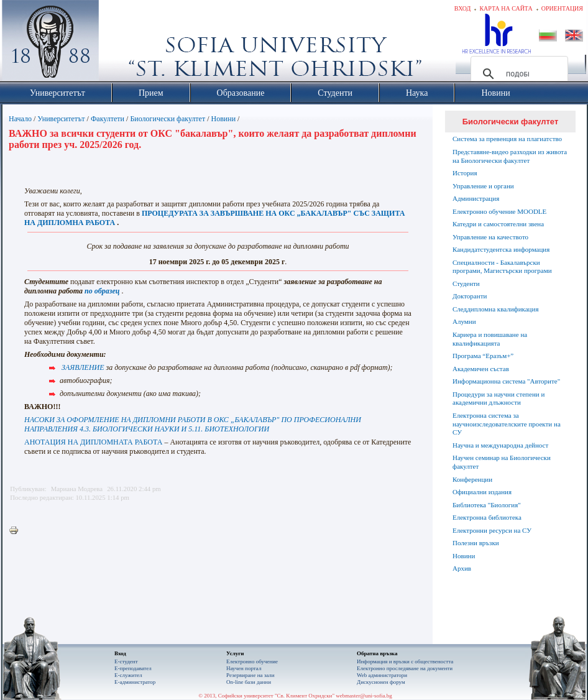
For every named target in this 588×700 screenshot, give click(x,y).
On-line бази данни (249, 682)
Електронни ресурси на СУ (492, 530)
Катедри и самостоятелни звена (498, 224)
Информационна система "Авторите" (506, 381)
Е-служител (128, 675)
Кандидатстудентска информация (501, 249)
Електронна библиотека (487, 517)
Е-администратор (135, 682)
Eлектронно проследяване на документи (405, 668)
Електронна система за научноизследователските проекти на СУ (507, 424)
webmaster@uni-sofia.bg (364, 696)
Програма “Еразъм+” (483, 356)
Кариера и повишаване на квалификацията (490, 339)
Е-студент (126, 661)
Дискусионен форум (381, 682)
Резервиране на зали (250, 675)
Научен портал (244, 668)
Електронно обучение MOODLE (499, 211)
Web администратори (382, 675)
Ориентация (562, 8)
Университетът (61, 119)
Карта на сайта (506, 8)
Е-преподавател (133, 668)
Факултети (108, 119)
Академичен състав (481, 369)
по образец (102, 291)
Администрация (476, 198)
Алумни (464, 321)
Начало (20, 119)
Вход (463, 8)
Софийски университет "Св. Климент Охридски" (121, 44)
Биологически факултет (168, 119)
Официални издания (482, 492)
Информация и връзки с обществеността (405, 661)
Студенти (466, 283)
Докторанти (470, 296)
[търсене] (517, 74)
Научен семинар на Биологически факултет (502, 462)
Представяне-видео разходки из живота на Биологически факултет (510, 156)
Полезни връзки (476, 543)
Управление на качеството (490, 237)
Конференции (472, 479)
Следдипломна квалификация (495, 309)
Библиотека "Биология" (487, 505)
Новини (224, 119)
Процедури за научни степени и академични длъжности (498, 398)
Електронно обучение (252, 661)
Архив (462, 568)
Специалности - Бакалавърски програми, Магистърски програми (502, 267)
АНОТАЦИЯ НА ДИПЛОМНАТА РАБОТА (93, 442)
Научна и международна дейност (500, 445)
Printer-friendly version (17, 531)
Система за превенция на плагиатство (507, 139)
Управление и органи (483, 186)
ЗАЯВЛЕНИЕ (83, 367)
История (465, 173)
